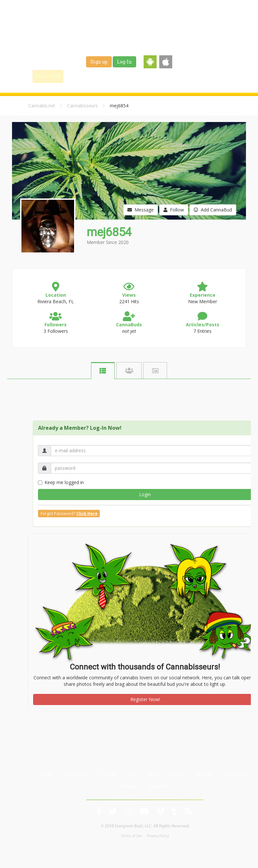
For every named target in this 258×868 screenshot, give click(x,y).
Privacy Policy (158, 836)
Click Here (87, 514)
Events (205, 76)
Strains (139, 76)
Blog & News (108, 76)
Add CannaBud (213, 210)
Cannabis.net (42, 106)
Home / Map (48, 76)
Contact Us (158, 786)
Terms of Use (132, 836)
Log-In (124, 62)
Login (145, 494)
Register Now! (145, 699)
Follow (174, 210)
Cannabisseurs (83, 106)
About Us (204, 774)
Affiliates (127, 786)
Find (78, 76)
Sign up (99, 62)
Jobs (162, 76)
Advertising (236, 774)
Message (141, 210)
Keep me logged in (61, 482)
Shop (183, 76)
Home (46, 774)
